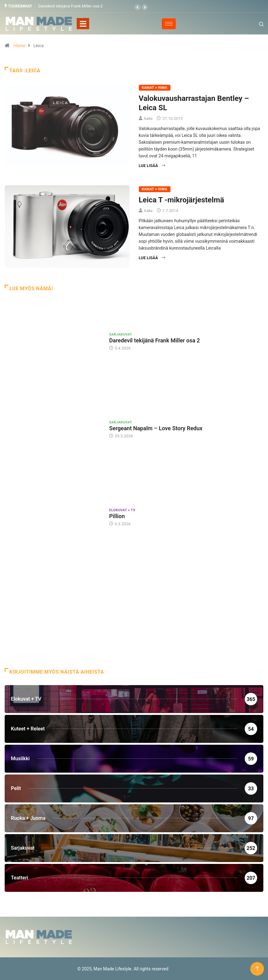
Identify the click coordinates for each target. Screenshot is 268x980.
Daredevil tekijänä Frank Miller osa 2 (70, 6)
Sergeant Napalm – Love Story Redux (156, 428)
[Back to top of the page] (257, 968)
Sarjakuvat (121, 334)
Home (19, 46)
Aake (148, 118)
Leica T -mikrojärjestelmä (182, 200)
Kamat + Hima (155, 88)
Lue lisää (152, 166)
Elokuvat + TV (123, 510)
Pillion (117, 516)
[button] (138, 7)
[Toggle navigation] (83, 24)
